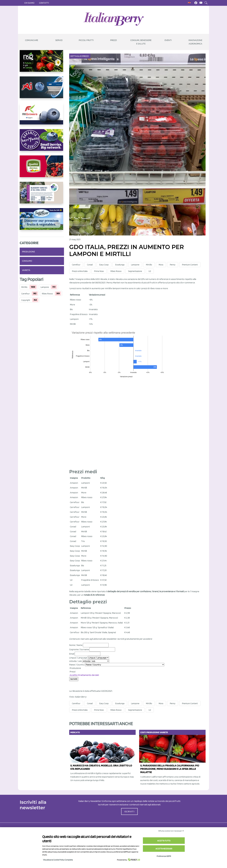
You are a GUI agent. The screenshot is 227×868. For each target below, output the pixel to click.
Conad (90, 265)
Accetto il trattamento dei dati (84, 675)
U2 (150, 271)
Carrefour (25, 294)
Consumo (27, 261)
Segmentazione (135, 271)
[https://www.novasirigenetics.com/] (42, 63)
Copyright (26, 300)
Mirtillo (24, 287)
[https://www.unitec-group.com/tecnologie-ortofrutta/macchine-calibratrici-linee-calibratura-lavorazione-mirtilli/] (42, 90)
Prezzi (86, 56)
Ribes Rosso (47, 294)
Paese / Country (77, 665)
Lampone (45, 287)
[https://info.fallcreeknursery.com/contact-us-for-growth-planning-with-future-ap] (42, 195)
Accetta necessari (164, 849)
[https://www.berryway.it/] (42, 142)
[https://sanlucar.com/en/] (42, 221)
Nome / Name (76, 645)
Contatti (44, 3)
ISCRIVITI (129, 811)
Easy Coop (104, 265)
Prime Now (99, 271)
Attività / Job (75, 661)
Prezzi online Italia (80, 271)
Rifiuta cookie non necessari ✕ (171, 831)
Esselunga (120, 265)
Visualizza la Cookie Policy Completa (58, 860)
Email (72, 654)
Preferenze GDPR (164, 856)
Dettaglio (76, 56)
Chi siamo (29, 3)
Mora (161, 265)
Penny (173, 265)
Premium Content (190, 265)
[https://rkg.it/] (42, 116)
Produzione (28, 252)
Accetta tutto (164, 841)
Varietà (26, 270)
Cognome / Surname (79, 649)
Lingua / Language (78, 658)
